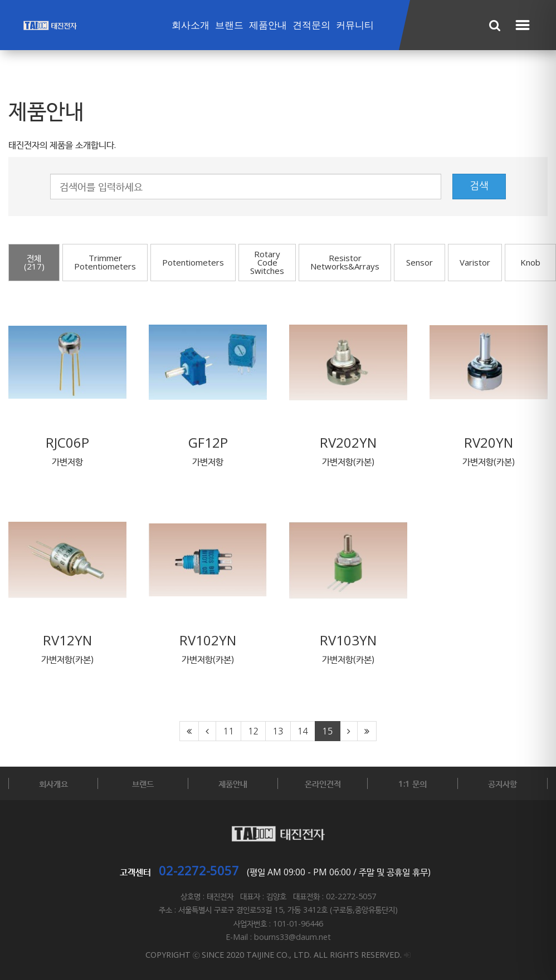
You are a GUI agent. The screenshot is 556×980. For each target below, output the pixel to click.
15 (327, 731)
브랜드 (229, 25)
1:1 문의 (413, 783)
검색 (479, 186)
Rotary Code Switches (267, 262)
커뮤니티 (355, 25)
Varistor (475, 262)
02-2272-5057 (199, 870)
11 (228, 731)
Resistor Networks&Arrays (345, 262)
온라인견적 (323, 783)
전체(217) (34, 262)
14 (303, 731)
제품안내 (268, 25)
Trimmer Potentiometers (105, 262)
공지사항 (503, 783)
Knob (530, 262)
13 (278, 731)
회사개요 (53, 783)
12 (253, 731)
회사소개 (191, 25)
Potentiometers (193, 262)
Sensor (420, 262)
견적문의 (311, 25)
